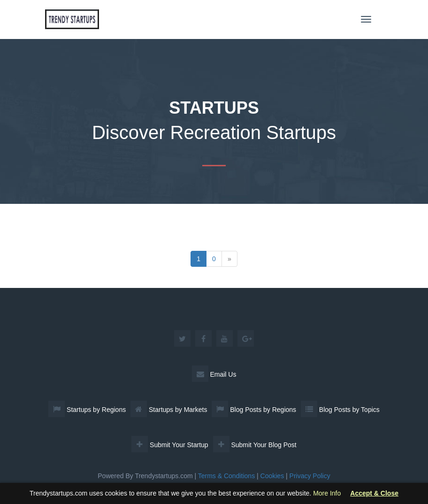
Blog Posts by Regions (254, 410)
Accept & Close (374, 493)
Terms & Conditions (226, 476)
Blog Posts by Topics (340, 410)
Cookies (272, 476)
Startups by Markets (169, 410)
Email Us (214, 374)
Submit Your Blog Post (255, 445)
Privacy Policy (310, 476)
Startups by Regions (87, 410)
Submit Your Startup (170, 445)
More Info (327, 493)
